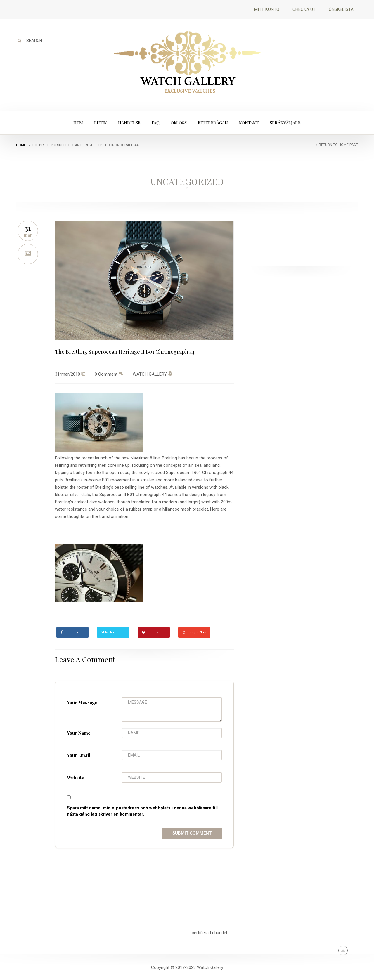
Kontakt (249, 123)
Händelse (129, 123)
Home (21, 145)
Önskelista (341, 9)
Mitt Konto (267, 9)
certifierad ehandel (209, 933)
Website (76, 777)
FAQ (156, 123)
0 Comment (106, 374)
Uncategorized (187, 181)
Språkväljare (285, 123)
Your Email (79, 755)
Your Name (79, 733)
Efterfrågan (213, 123)
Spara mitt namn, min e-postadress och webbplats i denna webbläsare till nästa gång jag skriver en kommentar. (142, 811)
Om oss (179, 123)
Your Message (82, 702)
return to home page (338, 145)
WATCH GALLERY (153, 374)
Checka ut (304, 9)
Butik (101, 123)
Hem (78, 123)
